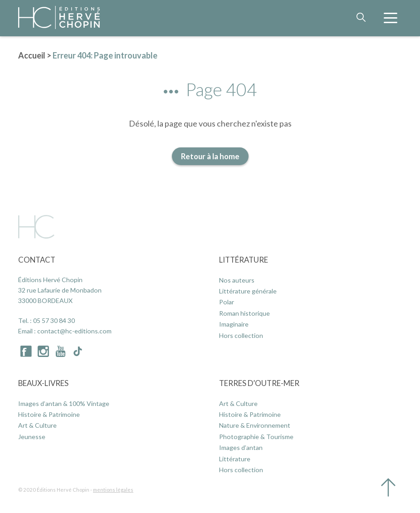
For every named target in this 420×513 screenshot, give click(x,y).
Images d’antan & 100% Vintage (64, 403)
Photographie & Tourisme (256, 437)
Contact (37, 260)
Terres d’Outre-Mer (259, 383)
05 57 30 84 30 (54, 320)
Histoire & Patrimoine (49, 414)
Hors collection (241, 335)
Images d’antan (241, 447)
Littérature (244, 260)
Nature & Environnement (255, 425)
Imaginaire (234, 324)
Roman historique (244, 313)
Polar (227, 302)
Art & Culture (37, 425)
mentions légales (113, 490)
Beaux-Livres (43, 383)
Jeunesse (32, 437)
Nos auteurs (237, 280)
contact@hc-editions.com (74, 331)
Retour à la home (210, 156)
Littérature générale (248, 291)
